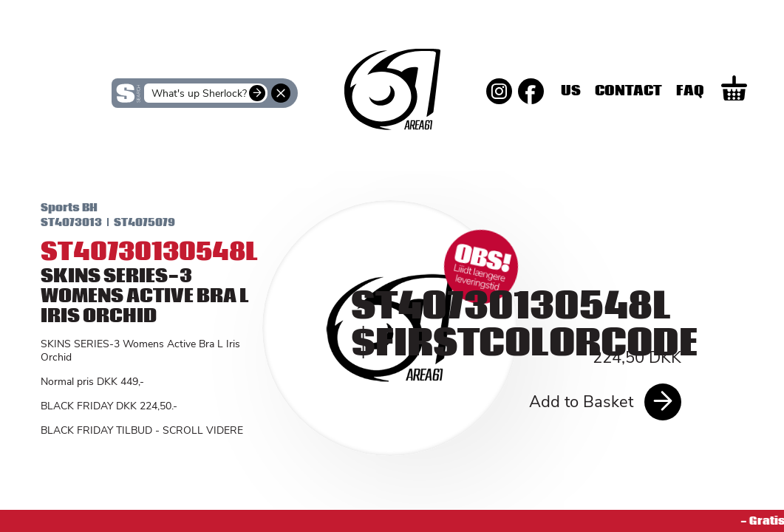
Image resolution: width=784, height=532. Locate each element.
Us (626, 91)
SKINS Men (392, 143)
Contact (684, 91)
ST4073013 (58, 222)
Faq (746, 91)
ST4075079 (131, 222)
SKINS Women (130, 153)
